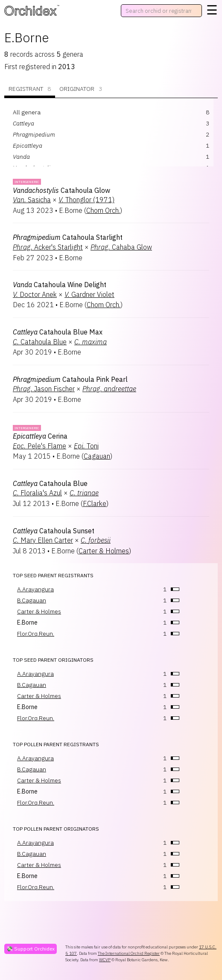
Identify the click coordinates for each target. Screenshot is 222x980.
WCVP (105, 960)
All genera (27, 112)
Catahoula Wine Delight (60, 285)
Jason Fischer (44, 389)
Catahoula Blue (40, 342)
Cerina (40, 436)
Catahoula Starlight (68, 237)
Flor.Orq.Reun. (36, 634)
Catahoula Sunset (54, 531)
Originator (81, 89)
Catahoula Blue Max (58, 332)
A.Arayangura (35, 589)
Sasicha (32, 200)
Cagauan (97, 456)
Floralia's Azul (37, 493)
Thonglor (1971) (86, 200)
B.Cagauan (32, 600)
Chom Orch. (103, 210)
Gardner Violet (89, 294)
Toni (86, 446)
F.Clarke (95, 503)
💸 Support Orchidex (31, 949)
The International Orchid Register (129, 953)
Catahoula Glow (61, 190)
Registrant (30, 89)
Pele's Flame (39, 446)
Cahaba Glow (121, 247)
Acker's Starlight (48, 247)
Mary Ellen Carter (43, 540)
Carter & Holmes (104, 551)
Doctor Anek (35, 294)
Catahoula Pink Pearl (70, 379)
